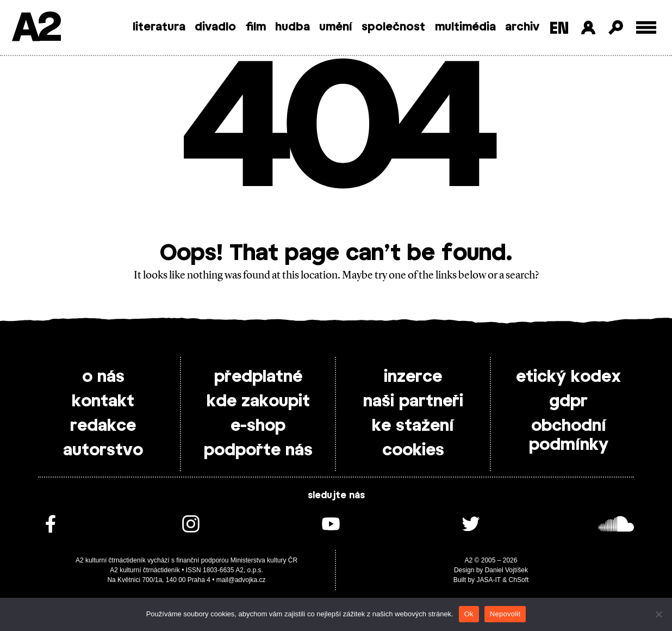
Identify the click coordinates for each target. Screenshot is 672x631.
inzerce (413, 377)
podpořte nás (258, 450)
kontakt (103, 401)
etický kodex (568, 377)
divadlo (215, 27)
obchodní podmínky (569, 435)
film (256, 27)
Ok (469, 614)
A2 (36, 29)
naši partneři (413, 401)
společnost (393, 27)
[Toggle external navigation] (646, 27)
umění (336, 27)
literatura (159, 27)
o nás (103, 377)
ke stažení (413, 426)
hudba (293, 27)
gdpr (568, 401)
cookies (413, 450)
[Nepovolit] (658, 614)
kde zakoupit (258, 401)
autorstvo (103, 450)
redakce (103, 426)
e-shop (258, 426)
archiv (522, 27)
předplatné (258, 377)
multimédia (465, 27)
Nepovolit (505, 614)
